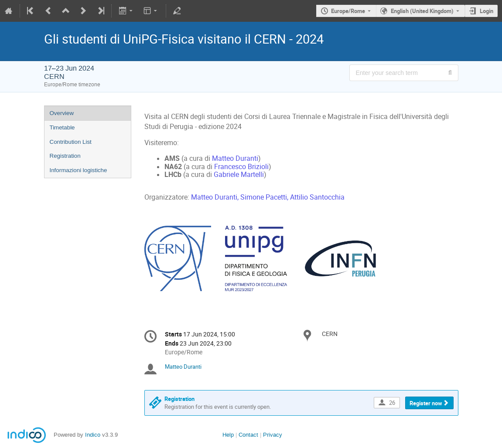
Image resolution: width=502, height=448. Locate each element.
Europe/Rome (348, 11)
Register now (426, 403)
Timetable (62, 127)
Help (228, 435)
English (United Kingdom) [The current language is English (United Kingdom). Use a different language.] (422, 11)
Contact (248, 435)
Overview (62, 113)
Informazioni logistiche (79, 170)
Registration (65, 156)
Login (487, 11)
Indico (93, 435)
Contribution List (71, 142)
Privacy (273, 435)
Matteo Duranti (183, 367)
